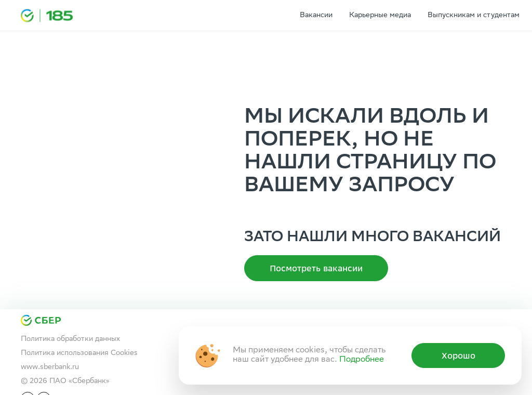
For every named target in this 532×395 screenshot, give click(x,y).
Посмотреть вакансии (316, 268)
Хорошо (458, 355)
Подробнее (362, 360)
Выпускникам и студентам (474, 16)
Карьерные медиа (380, 16)
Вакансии (316, 16)
